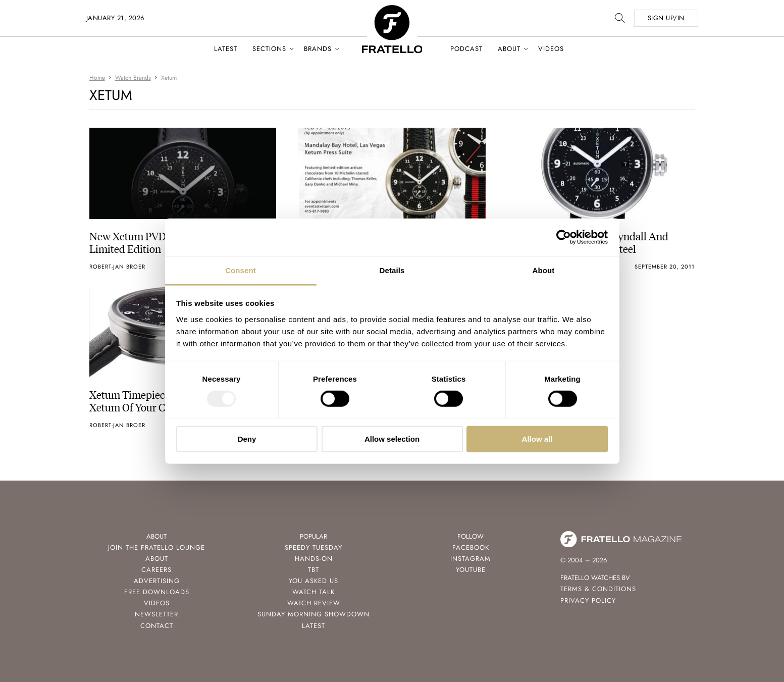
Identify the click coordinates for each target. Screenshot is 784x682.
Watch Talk (313, 592)
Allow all (537, 439)
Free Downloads (157, 592)
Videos (551, 49)
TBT (313, 570)
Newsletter (156, 614)
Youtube (471, 570)
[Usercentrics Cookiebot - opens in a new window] (564, 237)
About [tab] (544, 270)
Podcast (466, 49)
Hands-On (314, 559)
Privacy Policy (588, 600)
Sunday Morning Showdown (313, 614)
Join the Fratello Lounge (156, 547)
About (509, 49)
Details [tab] (392, 270)
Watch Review (314, 603)
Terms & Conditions (598, 589)
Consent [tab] (241, 270)
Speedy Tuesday (313, 547)
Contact (157, 626)
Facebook (471, 547)
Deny (247, 439)
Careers (156, 570)
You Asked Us (313, 581)
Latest (226, 49)
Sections (269, 49)
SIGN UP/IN (666, 18)
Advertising (157, 581)
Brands (318, 49)
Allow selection (392, 439)
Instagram (471, 559)
